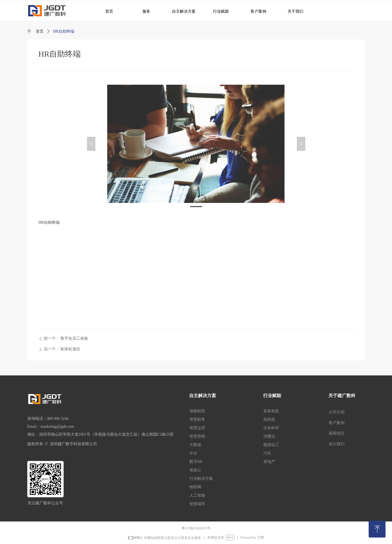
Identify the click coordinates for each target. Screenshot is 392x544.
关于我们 (292, 11)
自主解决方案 (182, 11)
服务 (144, 11)
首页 (40, 31)
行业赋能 (218, 11)
